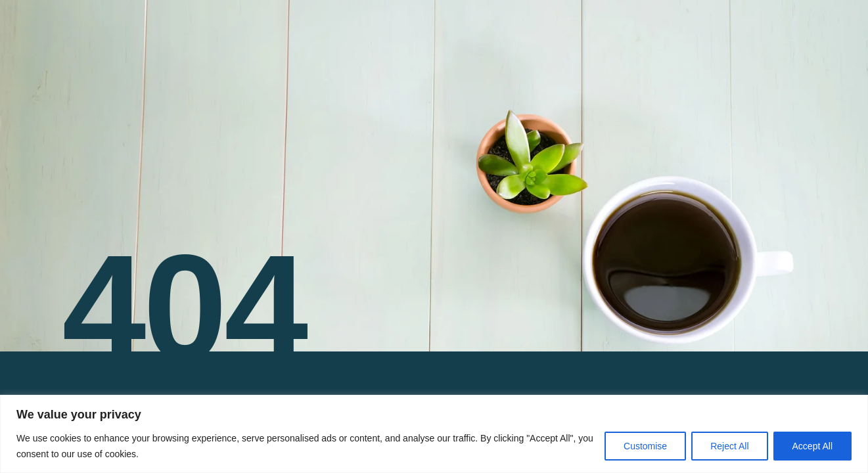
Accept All (812, 446)
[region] (434, 434)
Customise (645, 446)
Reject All (729, 446)
